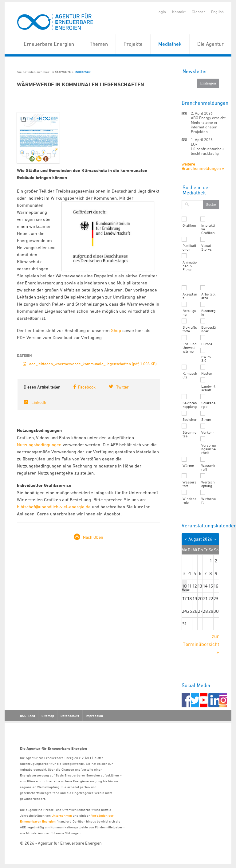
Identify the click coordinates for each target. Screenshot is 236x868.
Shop (116, 330)
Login (161, 12)
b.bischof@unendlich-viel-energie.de (54, 507)
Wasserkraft (208, 467)
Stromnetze (189, 434)
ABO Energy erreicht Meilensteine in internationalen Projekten (208, 125)
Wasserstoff (189, 484)
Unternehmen (62, 815)
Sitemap (48, 716)
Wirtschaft (208, 501)
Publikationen (189, 248)
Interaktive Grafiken (208, 229)
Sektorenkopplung (190, 405)
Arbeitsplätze (208, 296)
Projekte (133, 44)
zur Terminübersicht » (201, 644)
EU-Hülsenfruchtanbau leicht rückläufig (207, 149)
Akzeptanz (190, 296)
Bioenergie (208, 313)
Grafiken (189, 225)
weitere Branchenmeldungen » (203, 166)
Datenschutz (70, 716)
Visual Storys (206, 248)
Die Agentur (210, 44)
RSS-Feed (28, 716)
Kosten (207, 373)
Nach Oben (93, 537)
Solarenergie (208, 405)
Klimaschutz (190, 375)
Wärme (188, 466)
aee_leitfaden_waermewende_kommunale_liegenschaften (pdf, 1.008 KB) (93, 364)
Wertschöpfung (208, 484)
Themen (99, 44)
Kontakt (179, 12)
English (217, 12)
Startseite (63, 72)
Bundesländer (208, 329)
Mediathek (170, 44)
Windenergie (189, 501)
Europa (207, 344)
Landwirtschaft (208, 388)
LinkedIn (39, 402)
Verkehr (208, 432)
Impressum (94, 716)
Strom (206, 420)
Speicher (190, 420)
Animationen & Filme (190, 266)
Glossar (198, 12)
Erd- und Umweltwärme (189, 348)
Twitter (122, 387)
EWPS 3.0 (206, 359)
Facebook (87, 387)
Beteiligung (189, 313)
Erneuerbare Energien (49, 44)
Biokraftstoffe (190, 329)
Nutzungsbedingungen (39, 445)
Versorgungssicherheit (208, 449)
